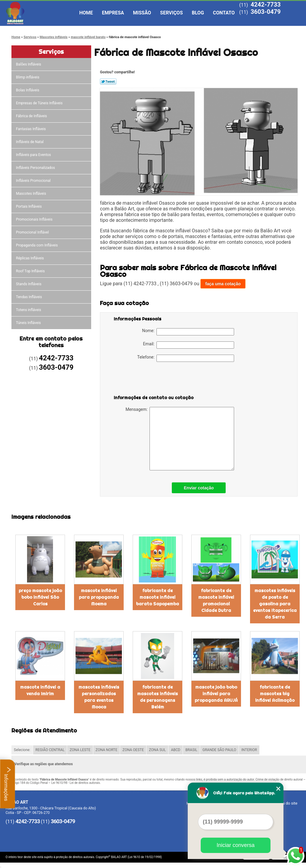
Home (86, 13)
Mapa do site (286, 803)
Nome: (188, 332)
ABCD (176, 750)
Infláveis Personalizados (36, 168)
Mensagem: (180, 439)
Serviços (171, 13)
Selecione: (22, 750)
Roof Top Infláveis (31, 271)
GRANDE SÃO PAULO (219, 750)
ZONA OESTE (133, 750)
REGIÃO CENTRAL (50, 750)
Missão (142, 13)
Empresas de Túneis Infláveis (40, 103)
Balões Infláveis (29, 64)
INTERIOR (249, 750)
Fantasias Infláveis (31, 129)
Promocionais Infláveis (35, 219)
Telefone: (186, 358)
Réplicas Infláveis (30, 258)
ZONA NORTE (107, 750)
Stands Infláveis (29, 284)
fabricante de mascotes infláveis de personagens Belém (158, 697)
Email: (189, 345)
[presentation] (152, 380)
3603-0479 (266, 12)
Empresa (113, 13)
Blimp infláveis (28, 77)
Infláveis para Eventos (34, 155)
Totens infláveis (29, 310)
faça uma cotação (223, 284)
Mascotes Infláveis (31, 194)
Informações (8, 784)
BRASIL (191, 750)
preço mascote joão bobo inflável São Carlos (40, 597)
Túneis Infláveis (29, 323)
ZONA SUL (157, 750)
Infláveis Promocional (34, 181)
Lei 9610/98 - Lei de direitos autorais (76, 783)
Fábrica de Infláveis (32, 116)
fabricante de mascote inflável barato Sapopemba (158, 597)
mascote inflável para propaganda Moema (99, 597)
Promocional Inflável (33, 232)
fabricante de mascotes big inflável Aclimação (275, 694)
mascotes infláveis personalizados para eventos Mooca (99, 697)
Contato (224, 13)
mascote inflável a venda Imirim (40, 690)
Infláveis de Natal (30, 142)
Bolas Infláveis (28, 90)
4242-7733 (266, 5)
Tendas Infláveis (29, 297)
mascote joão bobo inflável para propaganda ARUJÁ (216, 694)
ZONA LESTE (80, 750)
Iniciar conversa (236, 845)
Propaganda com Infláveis (37, 245)
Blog (198, 13)
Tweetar (108, 81)
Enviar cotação (199, 488)
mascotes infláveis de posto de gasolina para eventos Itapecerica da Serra (275, 604)
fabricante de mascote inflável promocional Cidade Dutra (216, 601)
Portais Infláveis (29, 206)
